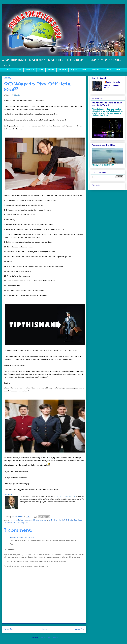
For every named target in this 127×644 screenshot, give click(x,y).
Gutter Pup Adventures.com (65, 496)
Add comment (10, 549)
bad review (14, 520)
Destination (30, 70)
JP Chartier (16, 95)
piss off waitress (13, 523)
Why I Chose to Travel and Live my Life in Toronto (107, 104)
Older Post (80, 629)
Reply (12, 544)
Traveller (108, 70)
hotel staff (61, 520)
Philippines (63, 70)
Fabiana (13, 537)
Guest (41, 70)
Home (118, 70)
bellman (21, 520)
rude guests (24, 523)
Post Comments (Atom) (49, 637)
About (9, 70)
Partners (51, 70)
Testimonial (96, 70)
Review (84, 70)
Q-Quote (74, 70)
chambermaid (30, 520)
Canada (18, 70)
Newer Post (9, 629)
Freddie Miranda (113, 82)
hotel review (52, 520)
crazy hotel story (41, 520)
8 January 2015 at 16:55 (26, 537)
